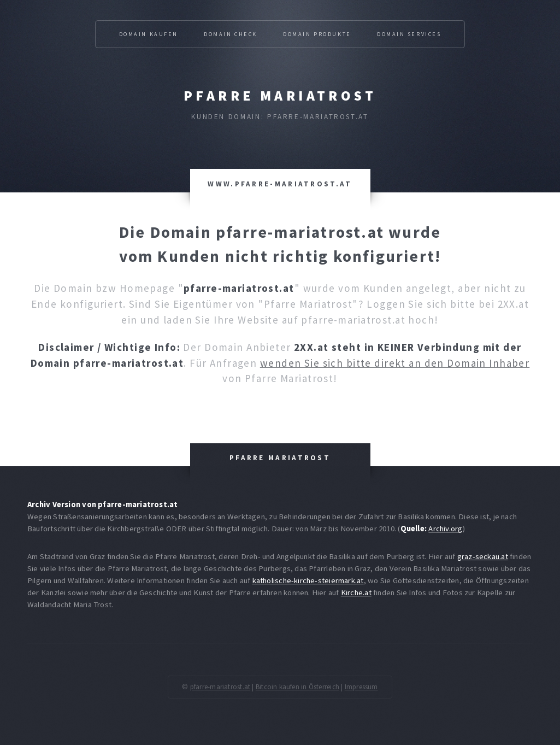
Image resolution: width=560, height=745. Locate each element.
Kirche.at (356, 593)
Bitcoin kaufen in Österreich (297, 687)
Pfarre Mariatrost (280, 96)
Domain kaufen (149, 34)
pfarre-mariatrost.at (220, 687)
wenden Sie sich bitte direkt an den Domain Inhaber (395, 363)
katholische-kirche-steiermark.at (308, 580)
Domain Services (409, 34)
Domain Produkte (317, 34)
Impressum (361, 687)
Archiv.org (445, 529)
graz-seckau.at (483, 556)
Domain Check (231, 34)
